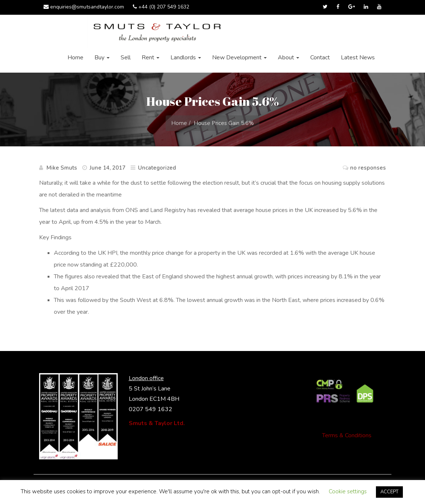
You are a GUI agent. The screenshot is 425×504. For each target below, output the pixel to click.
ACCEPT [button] (389, 492)
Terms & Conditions (347, 435)
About (288, 58)
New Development (239, 58)
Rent (151, 58)
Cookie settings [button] (348, 491)
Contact (320, 58)
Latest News (358, 58)
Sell (126, 58)
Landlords (186, 58)
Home (75, 58)
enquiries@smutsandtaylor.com (84, 7)
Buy (102, 58)
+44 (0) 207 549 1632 (161, 7)
